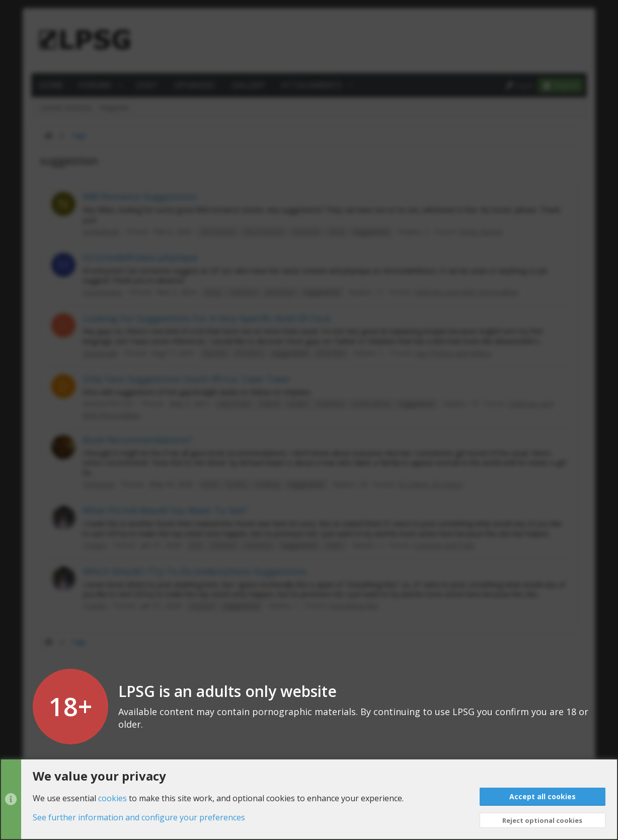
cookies (112, 798)
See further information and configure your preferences (139, 817)
